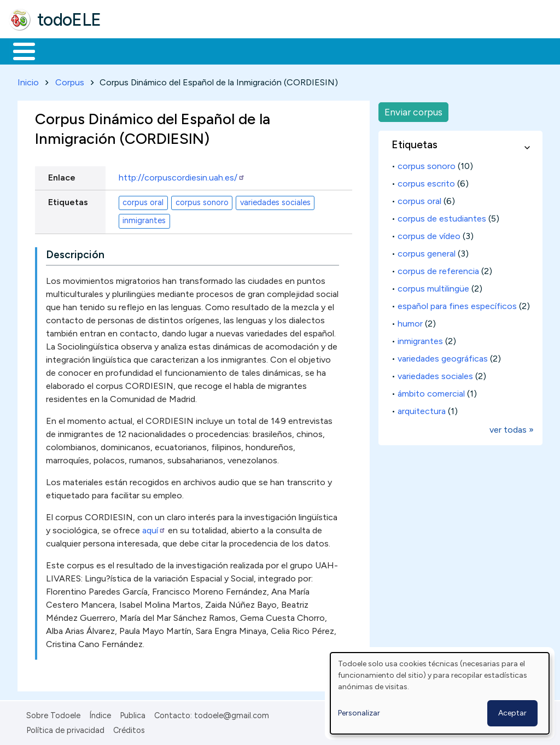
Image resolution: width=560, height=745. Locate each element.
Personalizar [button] (359, 713)
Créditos (129, 728)
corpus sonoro (202, 201)
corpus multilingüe (433, 286)
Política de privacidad (65, 728)
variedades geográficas (443, 356)
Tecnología (327, 50)
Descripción (75, 253)
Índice (100, 714)
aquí (154, 529)
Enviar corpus (413, 110)
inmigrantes (144, 219)
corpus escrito (426, 181)
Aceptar (512, 713)
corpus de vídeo (429, 234)
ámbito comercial (431, 391)
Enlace (62, 176)
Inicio (18, 50)
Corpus (70, 80)
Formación (132, 50)
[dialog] (440, 693)
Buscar (449, 50)
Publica (133, 714)
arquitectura (422, 409)
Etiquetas (68, 200)
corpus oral (143, 201)
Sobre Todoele (53, 714)
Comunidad (400, 50)
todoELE (69, 20)
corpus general (427, 251)
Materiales (61, 50)
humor (410, 321)
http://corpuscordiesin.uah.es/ (182, 176)
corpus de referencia (438, 269)
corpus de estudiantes (442, 216)
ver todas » (512, 427)
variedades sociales (275, 201)
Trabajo (197, 50)
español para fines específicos (457, 304)
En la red (258, 50)
